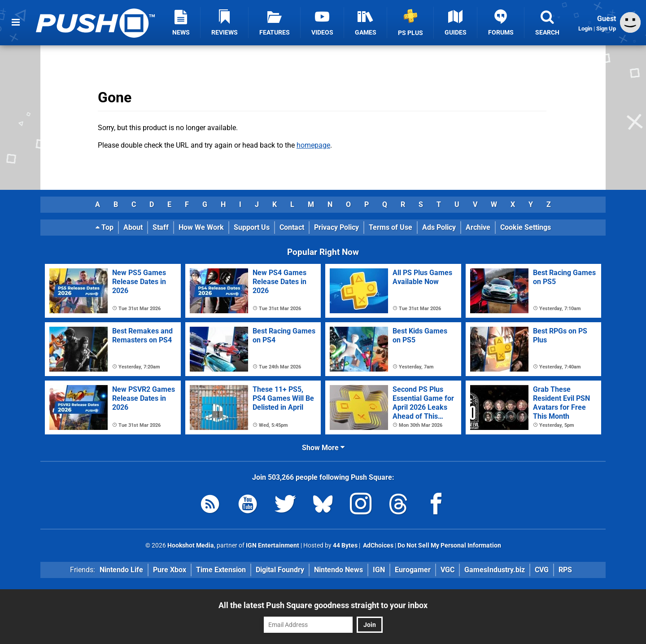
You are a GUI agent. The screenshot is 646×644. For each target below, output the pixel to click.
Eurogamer (413, 570)
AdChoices (378, 545)
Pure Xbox (170, 570)
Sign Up (606, 28)
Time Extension (221, 570)
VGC (447, 570)
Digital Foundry (280, 570)
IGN (379, 570)
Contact (292, 227)
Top (105, 227)
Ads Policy (439, 227)
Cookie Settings (526, 227)
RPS (565, 570)
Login (585, 28)
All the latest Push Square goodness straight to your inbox (323, 605)
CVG (542, 570)
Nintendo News (338, 570)
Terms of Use (391, 227)
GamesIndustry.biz (495, 570)
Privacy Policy (336, 227)
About (133, 227)
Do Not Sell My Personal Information (449, 545)
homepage (313, 145)
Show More (323, 448)
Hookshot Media (191, 545)
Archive (478, 227)
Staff (161, 227)
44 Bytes (345, 545)
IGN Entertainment (273, 545)
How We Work (201, 227)
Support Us (252, 227)
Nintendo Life (121, 570)
